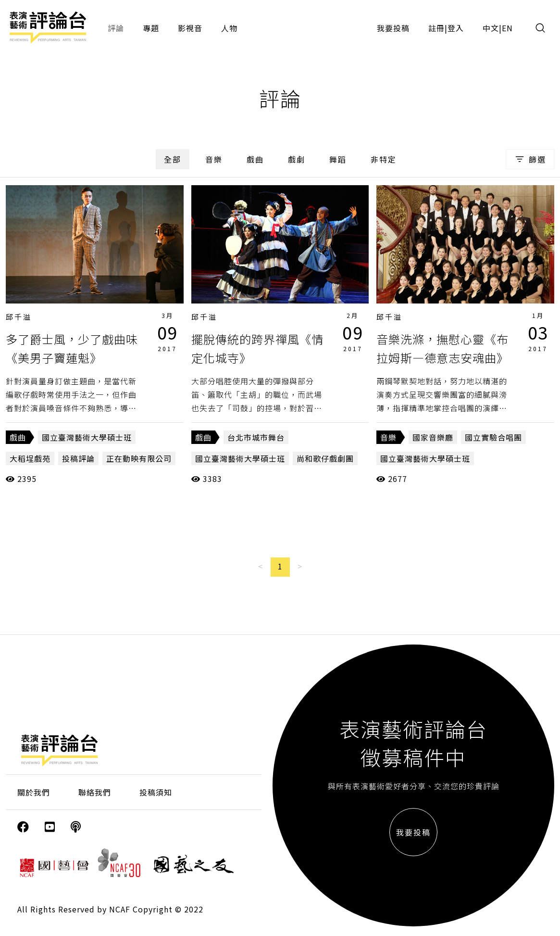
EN (507, 28)
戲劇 (297, 159)
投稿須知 (156, 792)
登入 (456, 28)
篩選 (530, 159)
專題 (151, 28)
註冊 (436, 28)
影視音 (190, 28)
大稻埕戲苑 (30, 458)
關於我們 (34, 792)
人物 (229, 28)
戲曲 (255, 159)
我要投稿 (393, 28)
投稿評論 (78, 458)
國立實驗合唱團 (493, 437)
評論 (116, 28)
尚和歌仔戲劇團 (325, 458)
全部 (173, 159)
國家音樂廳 (433, 437)
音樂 (214, 159)
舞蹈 (338, 159)
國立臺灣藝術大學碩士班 (87, 437)
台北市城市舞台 (256, 437)
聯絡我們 (95, 792)
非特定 (384, 159)
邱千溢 (19, 317)
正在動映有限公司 (139, 458)
